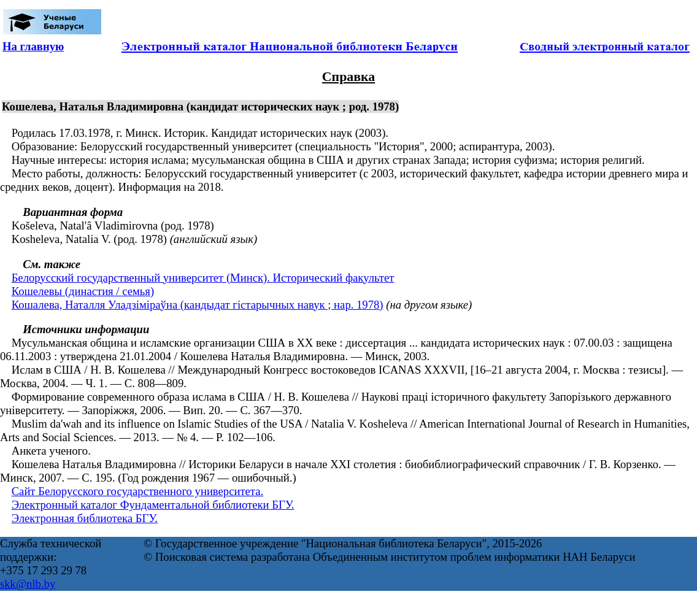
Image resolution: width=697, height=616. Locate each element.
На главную (33, 46)
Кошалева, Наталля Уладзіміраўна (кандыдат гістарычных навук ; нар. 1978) (198, 305)
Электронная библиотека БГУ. (85, 518)
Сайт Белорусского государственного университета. (138, 491)
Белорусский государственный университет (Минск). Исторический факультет (203, 278)
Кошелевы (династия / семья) (83, 291)
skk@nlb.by (28, 584)
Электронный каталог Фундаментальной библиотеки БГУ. (153, 505)
